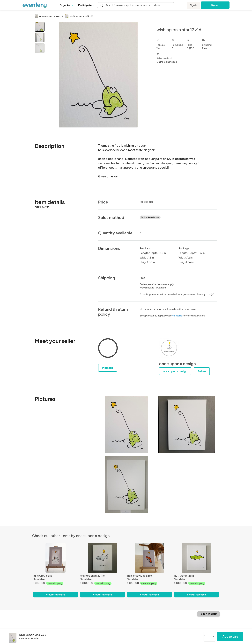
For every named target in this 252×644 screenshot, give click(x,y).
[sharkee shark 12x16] (103, 558)
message (177, 315)
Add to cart (230, 636)
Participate (86, 5)
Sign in (193, 5)
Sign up (215, 5)
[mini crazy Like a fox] (149, 558)
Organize (66, 5)
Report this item (208, 614)
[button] (66, 5)
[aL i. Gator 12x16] (196, 558)
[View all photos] (98, 75)
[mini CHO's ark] (56, 558)
